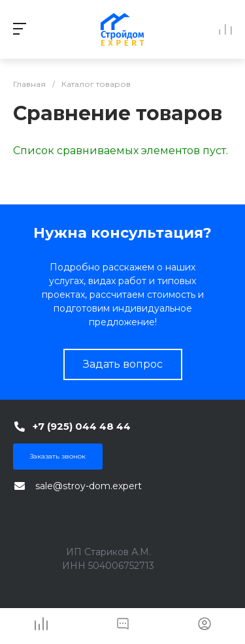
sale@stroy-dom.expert (89, 486)
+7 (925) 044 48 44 (82, 426)
